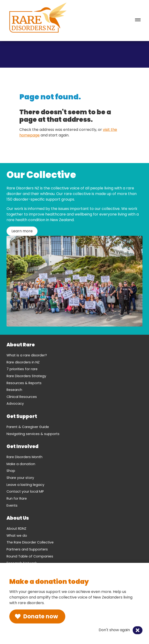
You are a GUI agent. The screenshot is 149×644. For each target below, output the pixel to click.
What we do (17, 536)
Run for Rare (17, 498)
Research (14, 390)
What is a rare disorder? (27, 355)
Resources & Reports (24, 383)
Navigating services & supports (33, 434)
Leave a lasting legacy (25, 485)
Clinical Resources (22, 397)
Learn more (22, 231)
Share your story (20, 478)
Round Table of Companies (30, 556)
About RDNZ (16, 529)
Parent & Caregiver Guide (28, 427)
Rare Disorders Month (24, 457)
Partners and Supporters (27, 549)
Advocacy (15, 404)
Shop (11, 471)
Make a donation (21, 464)
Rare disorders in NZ (23, 362)
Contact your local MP (25, 491)
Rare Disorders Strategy (26, 376)
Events (12, 505)
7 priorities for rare (22, 369)
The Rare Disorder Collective (30, 542)
